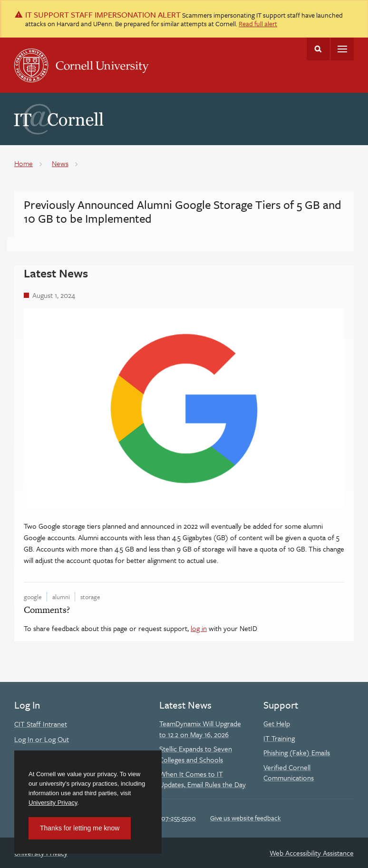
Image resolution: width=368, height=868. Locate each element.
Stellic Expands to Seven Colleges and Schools (196, 754)
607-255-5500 (177, 818)
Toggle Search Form (318, 49)
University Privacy (53, 803)
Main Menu (342, 49)
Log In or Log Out (42, 739)
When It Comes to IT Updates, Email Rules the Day (203, 779)
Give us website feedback (246, 818)
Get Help (277, 723)
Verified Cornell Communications (289, 772)
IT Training (279, 738)
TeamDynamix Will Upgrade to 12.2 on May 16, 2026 (200, 729)
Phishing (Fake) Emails (297, 752)
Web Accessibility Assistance (312, 853)
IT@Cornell (59, 119)
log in (199, 628)
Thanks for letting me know (80, 828)
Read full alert (258, 24)
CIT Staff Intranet (41, 724)
